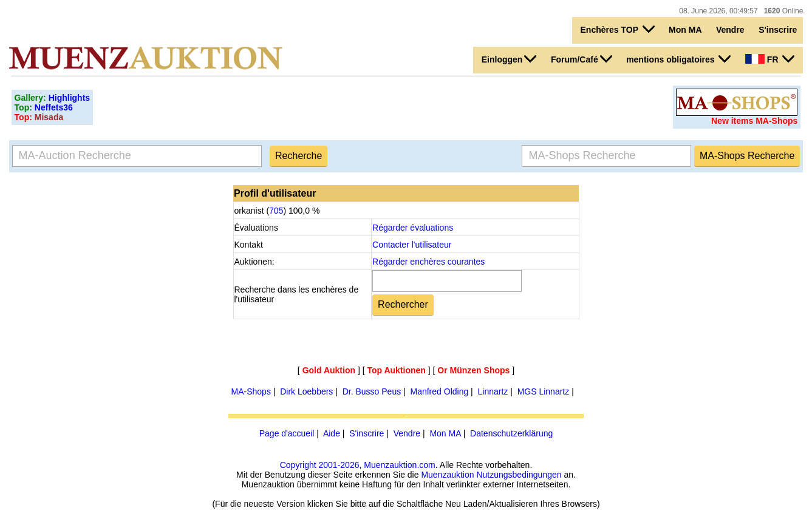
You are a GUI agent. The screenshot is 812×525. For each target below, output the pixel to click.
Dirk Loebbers (306, 391)
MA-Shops (251, 391)
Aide (332, 433)
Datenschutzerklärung (511, 433)
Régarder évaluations (413, 228)
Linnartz (493, 391)
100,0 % (303, 211)
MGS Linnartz (544, 391)
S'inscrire (778, 30)
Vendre (730, 30)
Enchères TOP (618, 29)
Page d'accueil (287, 433)
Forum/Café (582, 59)
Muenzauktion (447, 475)
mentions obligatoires (678, 59)
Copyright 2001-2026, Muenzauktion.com (358, 465)
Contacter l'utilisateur (412, 245)
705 (276, 211)
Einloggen (509, 59)
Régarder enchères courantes (428, 262)
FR (770, 59)
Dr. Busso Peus (372, 391)
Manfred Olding (440, 391)
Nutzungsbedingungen (519, 475)
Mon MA (685, 30)
